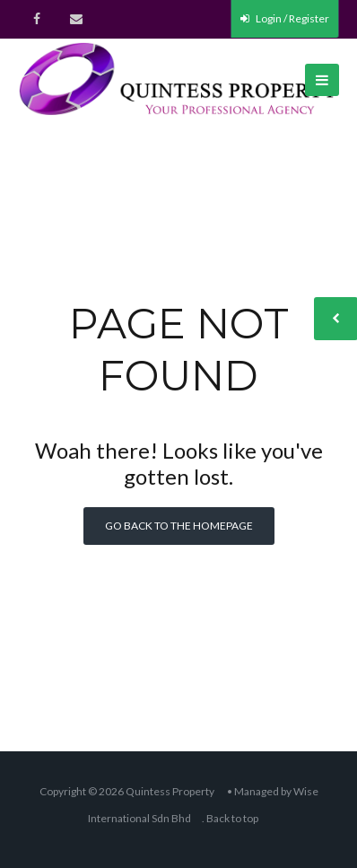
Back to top (232, 818)
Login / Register (285, 18)
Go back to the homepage (179, 526)
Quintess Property (170, 791)
